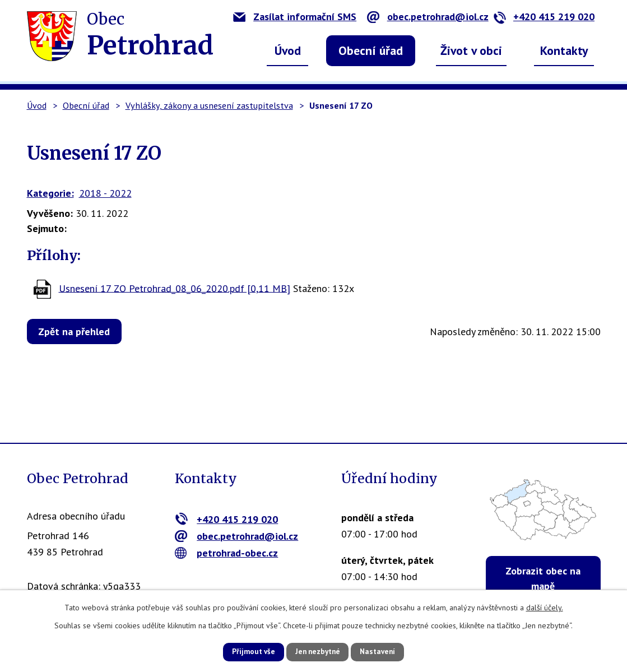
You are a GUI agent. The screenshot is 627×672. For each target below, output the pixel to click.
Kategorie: (50, 193)
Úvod (288, 50)
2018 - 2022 (105, 193)
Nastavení (386, 651)
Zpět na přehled (78, 332)
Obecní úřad (371, 50)
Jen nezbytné (318, 651)
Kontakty (564, 50)
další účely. (545, 606)
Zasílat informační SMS (295, 17)
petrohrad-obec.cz (227, 553)
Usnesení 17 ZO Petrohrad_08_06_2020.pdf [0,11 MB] (175, 288)
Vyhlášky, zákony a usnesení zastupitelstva (209, 105)
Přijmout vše (245, 651)
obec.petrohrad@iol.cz (428, 17)
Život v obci (471, 50)
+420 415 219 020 (544, 17)
